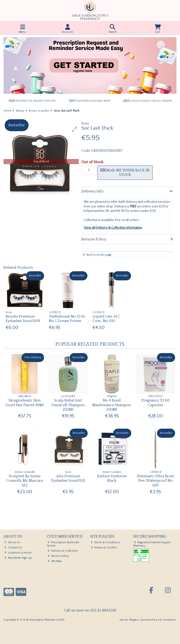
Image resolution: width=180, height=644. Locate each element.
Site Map (55, 561)
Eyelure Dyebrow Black (112, 478)
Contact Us (13, 548)
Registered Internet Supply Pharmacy (152, 544)
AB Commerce (167, 620)
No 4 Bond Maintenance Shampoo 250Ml (112, 405)
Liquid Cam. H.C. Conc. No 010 (107, 319)
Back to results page (99, 255)
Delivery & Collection (63, 551)
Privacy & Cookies (104, 548)
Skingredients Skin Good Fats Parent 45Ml (24, 403)
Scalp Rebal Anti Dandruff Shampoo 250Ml (68, 405)
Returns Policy (58, 556)
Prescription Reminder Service (63, 544)
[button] (75, 129)
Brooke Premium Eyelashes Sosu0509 (23, 319)
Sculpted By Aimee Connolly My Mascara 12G (25, 481)
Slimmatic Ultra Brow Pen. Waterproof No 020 (156, 481)
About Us (12, 542)
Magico (134, 620)
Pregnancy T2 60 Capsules (155, 403)
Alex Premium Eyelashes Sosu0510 (68, 478)
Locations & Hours (18, 553)
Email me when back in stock (125, 172)
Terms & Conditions (106, 542)
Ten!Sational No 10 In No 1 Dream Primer (67, 319)
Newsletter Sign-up (18, 558)
